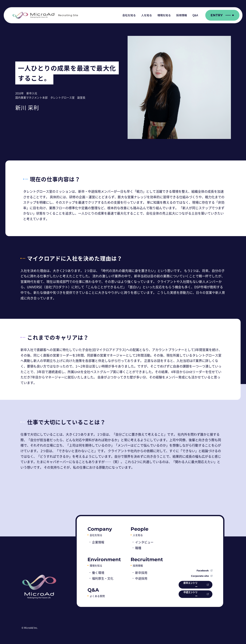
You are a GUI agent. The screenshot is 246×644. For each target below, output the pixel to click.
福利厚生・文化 (103, 578)
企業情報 (98, 542)
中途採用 (141, 578)
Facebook (203, 570)
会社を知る (129, 15)
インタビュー (144, 542)
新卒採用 (141, 573)
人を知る (147, 15)
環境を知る (164, 15)
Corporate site (200, 575)
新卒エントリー (188, 584)
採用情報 (182, 15)
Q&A (195, 15)
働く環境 (98, 573)
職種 (138, 548)
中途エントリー (188, 594)
